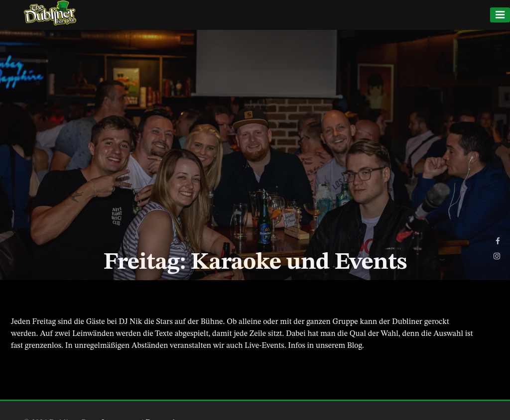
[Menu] (500, 15)
